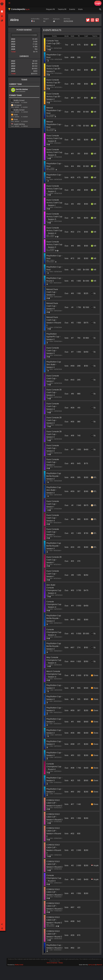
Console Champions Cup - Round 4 (54, 767)
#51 (72, 756)
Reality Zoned (19, 101)
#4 (72, 166)
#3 (72, 45)
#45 (72, 620)
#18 (72, 436)
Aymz (90, 979)
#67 (72, 648)
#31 (72, 561)
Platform (56, 19)
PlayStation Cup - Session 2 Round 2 (54, 959)
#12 (72, 70)
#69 (72, 366)
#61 (72, 792)
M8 (95, 45)
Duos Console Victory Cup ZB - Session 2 (54, 97)
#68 (72, 744)
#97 (72, 917)
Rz (95, 294)
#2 (72, 270)
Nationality (35, 19)
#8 (72, 575)
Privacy (61, 977)
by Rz (28, 10)
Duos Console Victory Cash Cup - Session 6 (54, 153)
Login (98, 3)
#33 (72, 548)
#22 (72, 232)
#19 (72, 676)
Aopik (96, 870)
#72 (72, 259)
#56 (72, 492)
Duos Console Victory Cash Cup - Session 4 (54, 231)
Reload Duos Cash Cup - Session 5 (53, 306)
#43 (72, 380)
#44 (72, 662)
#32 (72, 837)
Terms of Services (52, 977)
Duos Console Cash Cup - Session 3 (53, 351)
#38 (72, 768)
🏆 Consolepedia (19, 9)
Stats (81, 10)
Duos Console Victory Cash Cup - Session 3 (54, 245)
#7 (72, 338)
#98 (72, 58)
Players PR (51, 10)
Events (72, 10)
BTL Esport (18, 105)
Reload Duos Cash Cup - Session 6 (53, 292)
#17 (72, 805)
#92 (72, 960)
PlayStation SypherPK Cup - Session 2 (54, 337)
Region (46, 19)
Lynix (94, 979)
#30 (72, 422)
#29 (72, 408)
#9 (72, 112)
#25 (72, 178)
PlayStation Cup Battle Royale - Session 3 (54, 476)
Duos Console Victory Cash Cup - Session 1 (54, 203)
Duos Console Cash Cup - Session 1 (53, 379)
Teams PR (62, 10)
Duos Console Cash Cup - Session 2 (53, 462)
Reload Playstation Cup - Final (54, 111)
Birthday (67, 19)
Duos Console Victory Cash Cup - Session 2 (54, 189)
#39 (72, 733)
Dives (16, 115)
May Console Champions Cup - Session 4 (54, 660)
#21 (72, 700)
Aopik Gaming (19, 124)
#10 (72, 464)
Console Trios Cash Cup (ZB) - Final (54, 44)
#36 (72, 478)
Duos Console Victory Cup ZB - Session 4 (54, 83)
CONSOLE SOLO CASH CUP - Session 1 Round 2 (55, 931)
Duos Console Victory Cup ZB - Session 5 (54, 69)
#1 (72, 126)
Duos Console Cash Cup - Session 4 (53, 407)
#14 (72, 84)
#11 (72, 98)
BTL (95, 478)
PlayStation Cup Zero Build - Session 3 (54, 365)
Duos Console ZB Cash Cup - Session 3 (54, 421)
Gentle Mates (22, 90)
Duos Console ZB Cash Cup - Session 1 (54, 560)
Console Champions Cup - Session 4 (54, 605)
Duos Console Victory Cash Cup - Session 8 (54, 139)
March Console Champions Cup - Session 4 (54, 674)
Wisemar (99, 979)
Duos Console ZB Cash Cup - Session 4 (54, 393)
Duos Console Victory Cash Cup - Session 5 (54, 217)
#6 (72, 246)
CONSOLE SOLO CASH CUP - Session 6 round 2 (55, 803)
